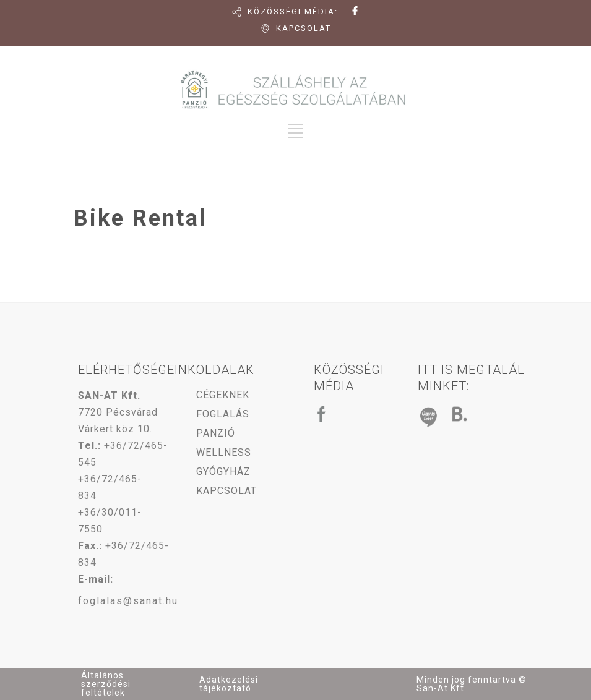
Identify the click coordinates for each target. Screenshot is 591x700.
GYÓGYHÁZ (223, 472)
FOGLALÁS (223, 414)
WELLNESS (224, 452)
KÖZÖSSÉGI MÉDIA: (293, 11)
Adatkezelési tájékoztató (229, 684)
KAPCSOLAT (304, 28)
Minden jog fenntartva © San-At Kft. (472, 684)
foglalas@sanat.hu (128, 601)
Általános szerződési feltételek (106, 684)
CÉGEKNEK (223, 395)
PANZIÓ (216, 433)
